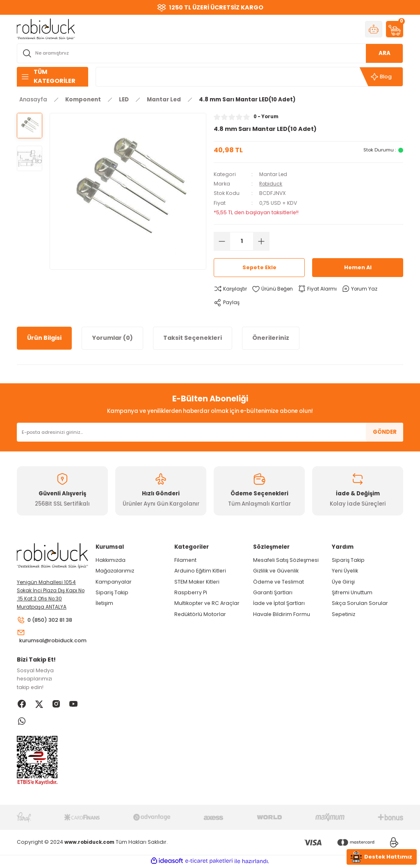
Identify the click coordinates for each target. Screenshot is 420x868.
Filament (185, 560)
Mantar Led (274, 174)
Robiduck (272, 184)
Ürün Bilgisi (44, 338)
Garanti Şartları (273, 592)
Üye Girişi (343, 582)
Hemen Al (358, 268)
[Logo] (46, 29)
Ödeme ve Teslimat (278, 582)
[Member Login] (374, 29)
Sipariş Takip (112, 592)
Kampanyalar (114, 582)
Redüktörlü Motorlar (200, 614)
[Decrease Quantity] (222, 241)
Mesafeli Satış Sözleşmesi (286, 560)
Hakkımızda (111, 560)
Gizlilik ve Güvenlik (276, 571)
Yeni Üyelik (345, 571)
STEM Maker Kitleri (197, 582)
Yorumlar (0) (112, 338)
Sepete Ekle (259, 268)
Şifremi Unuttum (352, 592)
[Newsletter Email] (210, 432)
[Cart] (395, 29)
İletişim (104, 603)
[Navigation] (52, 77)
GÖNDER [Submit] (385, 432)
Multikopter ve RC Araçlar (207, 603)
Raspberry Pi (191, 592)
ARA (385, 53)
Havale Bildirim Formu (282, 614)
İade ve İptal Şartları (279, 603)
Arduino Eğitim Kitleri (200, 571)
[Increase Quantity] (261, 241)
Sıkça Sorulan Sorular (360, 603)
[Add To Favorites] (274, 289)
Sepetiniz (344, 614)
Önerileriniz (271, 338)
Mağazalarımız (115, 571)
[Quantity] (242, 241)
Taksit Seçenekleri (193, 338)
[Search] (210, 53)
